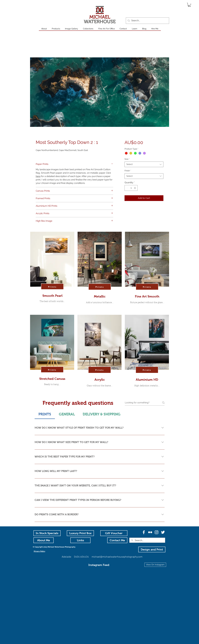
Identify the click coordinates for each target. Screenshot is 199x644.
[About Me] (44, 540)
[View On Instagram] (155, 565)
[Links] (80, 540)
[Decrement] (127, 188)
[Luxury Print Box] (80, 533)
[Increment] (135, 188)
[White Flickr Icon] (150, 532)
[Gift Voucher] (114, 533)
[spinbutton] (131, 188)
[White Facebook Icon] (144, 532)
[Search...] (147, 21)
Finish (128, 171)
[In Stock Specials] (47, 533)
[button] (189, 5)
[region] (52, 273)
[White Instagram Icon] (157, 532)
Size (127, 159)
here (38, 176)
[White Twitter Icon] (163, 532)
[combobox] (144, 164)
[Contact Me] (117, 540)
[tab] (45, 414)
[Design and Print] (152, 549)
